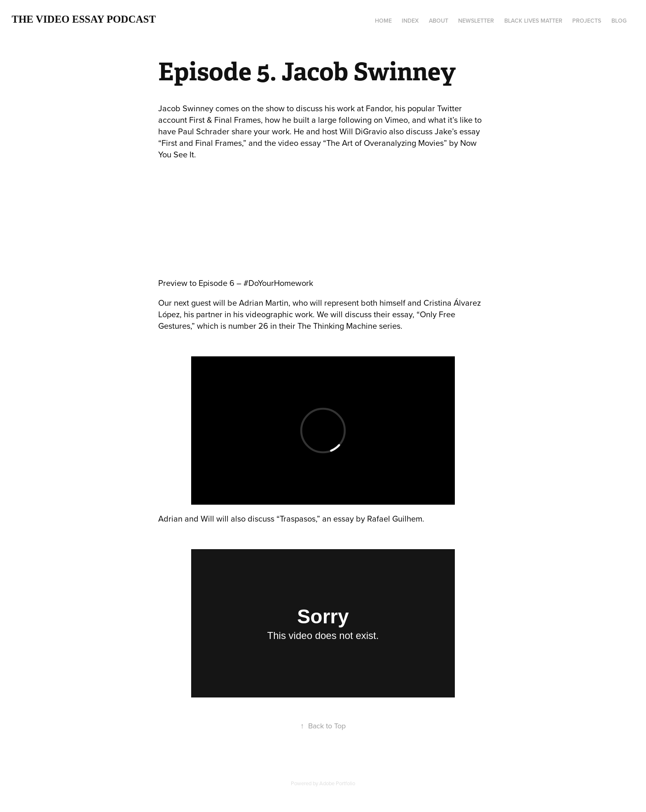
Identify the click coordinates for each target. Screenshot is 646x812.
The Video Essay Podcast (84, 19)
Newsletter (476, 21)
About (439, 21)
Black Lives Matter (533, 21)
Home (383, 21)
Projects (587, 21)
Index (410, 21)
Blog (619, 21)
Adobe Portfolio (337, 783)
